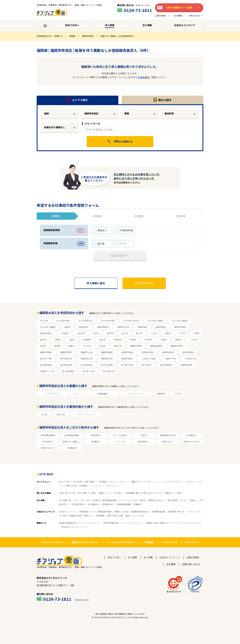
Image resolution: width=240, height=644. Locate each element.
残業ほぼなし (168, 442)
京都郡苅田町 (186, 365)
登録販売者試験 (158, 512)
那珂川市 (118, 346)
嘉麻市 (57, 346)
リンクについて (97, 486)
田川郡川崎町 (107, 365)
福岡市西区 (161, 327)
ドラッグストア (52, 394)
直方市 (96, 333)
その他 (177, 394)
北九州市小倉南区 (156, 321)
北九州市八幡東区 (180, 321)
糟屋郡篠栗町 (156, 346)
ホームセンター (136, 394)
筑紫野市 (87, 340)
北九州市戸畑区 (108, 321)
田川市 (125, 333)
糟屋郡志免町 (177, 346)
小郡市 (72, 340)
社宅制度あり (48, 442)
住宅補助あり (192, 435)
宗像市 (133, 340)
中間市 (57, 340)
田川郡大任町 (127, 365)
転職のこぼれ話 (121, 512)
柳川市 (139, 333)
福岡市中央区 (123, 327)
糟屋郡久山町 (87, 352)
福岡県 (72, 36)
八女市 (153, 333)
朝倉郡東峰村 (127, 359)
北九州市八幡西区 (48, 327)
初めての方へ (65, 482)
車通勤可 (96, 442)
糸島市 (102, 346)
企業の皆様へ (90, 482)
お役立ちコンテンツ (68, 512)
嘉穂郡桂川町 (87, 359)
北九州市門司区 (63, 321)
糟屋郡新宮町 (66, 352)
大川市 (182, 333)
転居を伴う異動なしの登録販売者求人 (118, 36)
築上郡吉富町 (68, 371)
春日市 (102, 340)
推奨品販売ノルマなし (177, 500)
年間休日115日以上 (192, 442)
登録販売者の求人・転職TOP (50, 36)
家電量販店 (102, 394)
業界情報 (100, 516)
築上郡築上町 (109, 371)
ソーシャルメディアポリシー (171, 482)
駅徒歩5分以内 (48, 448)
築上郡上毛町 (89, 371)
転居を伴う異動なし (55, 127)
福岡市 (67, 327)
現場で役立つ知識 (115, 516)
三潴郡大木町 (170, 359)
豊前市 (43, 340)
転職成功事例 (75, 516)
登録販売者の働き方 (140, 512)
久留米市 (81, 333)
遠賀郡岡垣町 (168, 352)
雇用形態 (169, 113)
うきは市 (193, 340)
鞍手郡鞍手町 (66, 359)
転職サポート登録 (173, 493)
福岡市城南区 (180, 327)
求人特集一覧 (65, 500)
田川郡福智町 (166, 365)
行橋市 (196, 333)
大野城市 (118, 340)
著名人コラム (131, 516)
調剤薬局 (161, 394)
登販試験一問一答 (176, 512)
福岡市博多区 (103, 327)
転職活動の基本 (105, 512)
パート (121, 243)
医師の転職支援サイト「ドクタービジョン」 (123, 523)
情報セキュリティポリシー (143, 482)
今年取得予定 (125, 230)
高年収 (144, 435)
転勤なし (194, 500)
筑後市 (168, 333)
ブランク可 (120, 442)
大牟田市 (64, 333)
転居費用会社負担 (168, 435)
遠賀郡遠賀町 (188, 352)
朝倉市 (72, 346)
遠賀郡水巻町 (148, 352)
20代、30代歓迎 (120, 435)
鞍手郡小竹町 (46, 359)
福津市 (178, 340)
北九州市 (44, 321)
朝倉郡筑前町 (107, 359)
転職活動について (87, 512)
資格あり (101, 230)
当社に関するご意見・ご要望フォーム (94, 493)
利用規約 (83, 486)
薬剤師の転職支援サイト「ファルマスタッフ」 (80, 523)
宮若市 (43, 346)
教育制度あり (144, 442)
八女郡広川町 (190, 359)
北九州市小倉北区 (131, 321)
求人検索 (77, 482)
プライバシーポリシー (119, 482)
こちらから (143, 77)
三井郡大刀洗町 (149, 359)
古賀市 (164, 340)
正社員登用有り (78, 504)
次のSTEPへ (120, 256)
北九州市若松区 (86, 321)
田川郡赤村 (147, 365)
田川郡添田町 (66, 365)
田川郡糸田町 (87, 365)
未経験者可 (72, 448)
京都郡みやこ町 (47, 371)
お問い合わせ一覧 (67, 493)
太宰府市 (148, 340)
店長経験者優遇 (72, 435)
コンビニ (77, 394)
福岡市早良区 (88, 36)
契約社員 (61, 414)
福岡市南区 (143, 327)
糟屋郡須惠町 (46, 352)
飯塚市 (110, 333)
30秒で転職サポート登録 (179, 7)
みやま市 (87, 346)
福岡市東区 (84, 327)
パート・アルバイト (86, 414)
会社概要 (102, 482)
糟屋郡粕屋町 (107, 352)
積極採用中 (96, 435)
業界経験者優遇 (48, 435)
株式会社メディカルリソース (74, 527)
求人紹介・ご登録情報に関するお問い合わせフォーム (138, 493)
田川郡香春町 (46, 365)
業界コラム (89, 516)
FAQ (142, 516)
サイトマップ (112, 486)
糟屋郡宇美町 (136, 346)
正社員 (100, 243)
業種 (127, 113)
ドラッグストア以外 (128, 500)
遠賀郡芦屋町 (127, 352)
